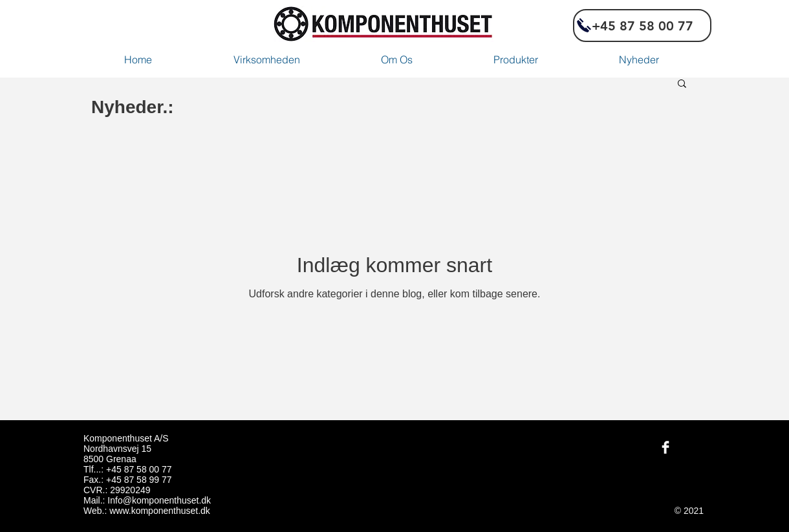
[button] (682, 84)
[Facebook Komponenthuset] (665, 447)
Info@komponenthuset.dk (159, 500)
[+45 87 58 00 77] (642, 26)
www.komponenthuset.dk (160, 511)
